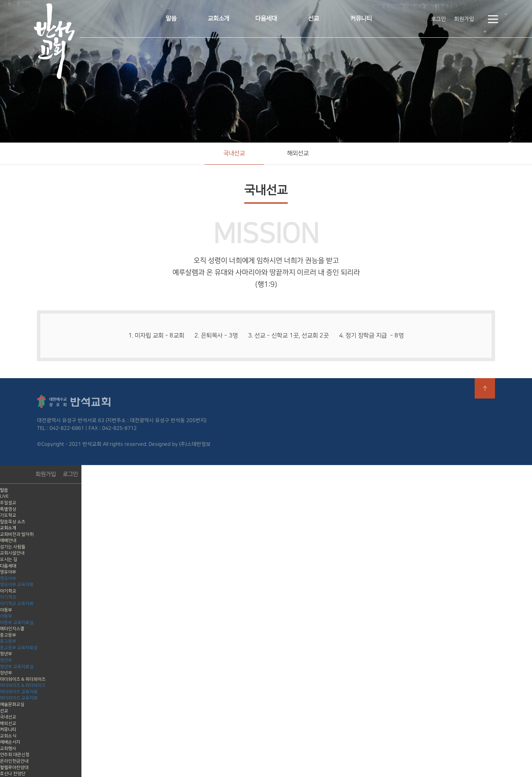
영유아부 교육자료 (17, 585)
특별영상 (8, 509)
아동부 (6, 610)
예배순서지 (10, 742)
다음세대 (266, 19)
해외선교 (298, 153)
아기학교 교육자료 (17, 604)
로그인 (439, 19)
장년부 (6, 673)
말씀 (171, 19)
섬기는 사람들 (13, 547)
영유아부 (8, 572)
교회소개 (218, 19)
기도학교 (8, 515)
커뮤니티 (361, 19)
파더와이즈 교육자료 (19, 698)
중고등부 (8, 635)
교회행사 (8, 748)
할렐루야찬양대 (14, 767)
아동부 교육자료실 (17, 623)
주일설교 (8, 503)
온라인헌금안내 (14, 761)
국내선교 (234, 153)
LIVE (4, 496)
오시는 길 (9, 559)
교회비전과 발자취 (17, 534)
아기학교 (8, 591)
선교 (313, 19)
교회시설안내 (12, 553)
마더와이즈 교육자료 (19, 692)
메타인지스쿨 (12, 629)
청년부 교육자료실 (17, 667)
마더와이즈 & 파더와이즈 (23, 679)
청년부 (6, 654)
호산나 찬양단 (13, 774)
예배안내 (8, 540)
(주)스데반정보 (195, 444)
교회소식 (8, 736)
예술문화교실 (12, 704)
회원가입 (464, 19)
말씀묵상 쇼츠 (13, 522)
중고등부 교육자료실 (19, 648)
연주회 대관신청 (15, 755)
